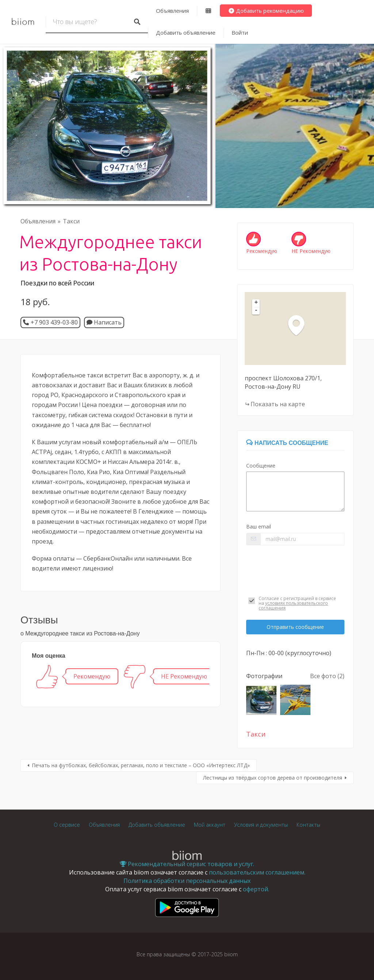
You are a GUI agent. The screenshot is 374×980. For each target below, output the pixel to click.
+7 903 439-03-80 (54, 322)
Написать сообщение (287, 443)
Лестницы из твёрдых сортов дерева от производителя (273, 778)
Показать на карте (278, 404)
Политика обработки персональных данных (187, 881)
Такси (71, 221)
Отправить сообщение (295, 627)
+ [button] (256, 303)
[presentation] (295, 569)
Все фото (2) (327, 676)
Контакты (308, 825)
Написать (104, 322)
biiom (23, 22)
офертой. (256, 889)
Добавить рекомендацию (266, 11)
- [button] (256, 311)
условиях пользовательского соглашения (293, 606)
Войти (240, 32)
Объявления (172, 11)
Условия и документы (261, 825)
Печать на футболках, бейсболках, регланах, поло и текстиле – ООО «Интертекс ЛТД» (141, 765)
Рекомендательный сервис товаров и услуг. (187, 864)
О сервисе (67, 825)
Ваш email (259, 526)
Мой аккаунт (210, 825)
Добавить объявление (186, 32)
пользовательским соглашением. (257, 872)
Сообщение (261, 466)
